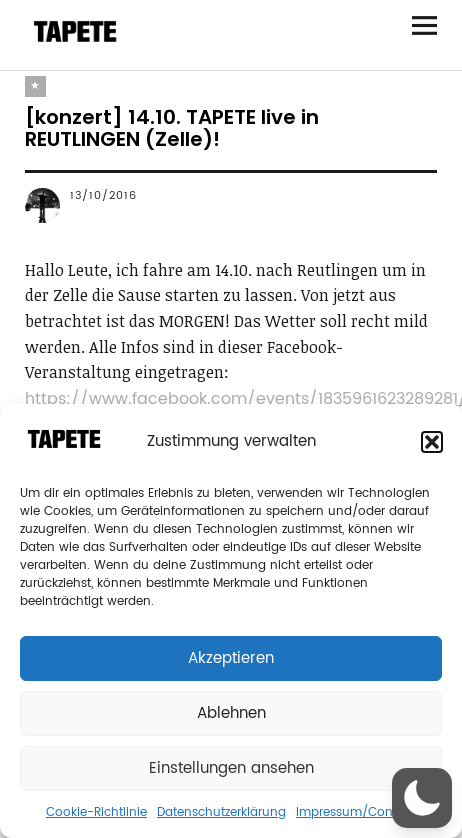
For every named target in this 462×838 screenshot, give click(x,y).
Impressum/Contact (356, 812)
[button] (432, 442)
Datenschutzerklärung (221, 812)
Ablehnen (231, 713)
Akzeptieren (231, 658)
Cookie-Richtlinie (96, 812)
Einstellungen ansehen (231, 768)
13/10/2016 (103, 196)
